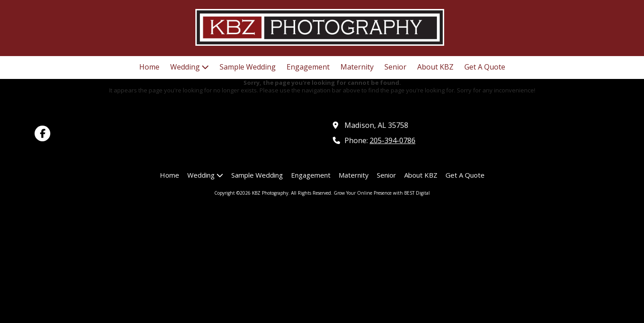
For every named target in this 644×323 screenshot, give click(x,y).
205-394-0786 (393, 140)
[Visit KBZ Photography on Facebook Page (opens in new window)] (42, 133)
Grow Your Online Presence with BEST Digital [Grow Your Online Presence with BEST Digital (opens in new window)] (382, 193)
